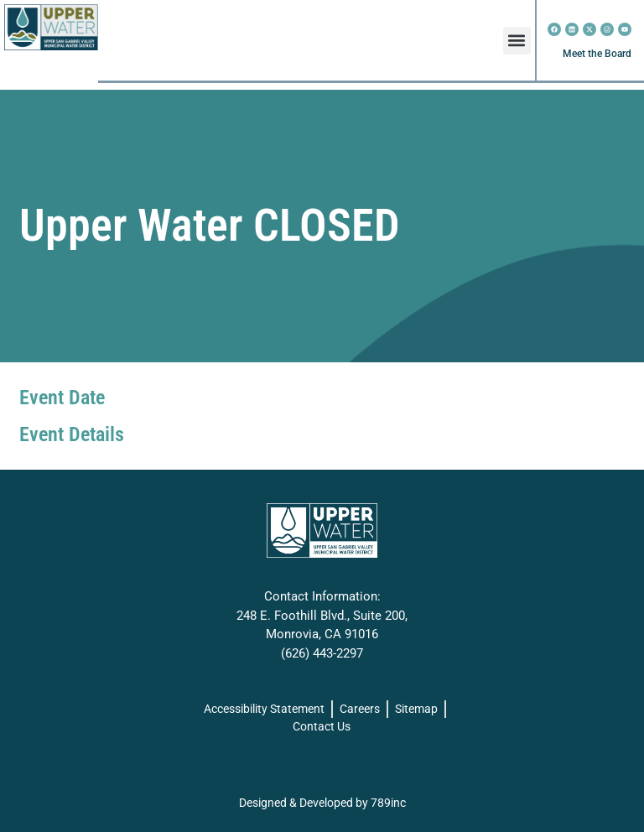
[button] (517, 41)
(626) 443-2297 (322, 653)
